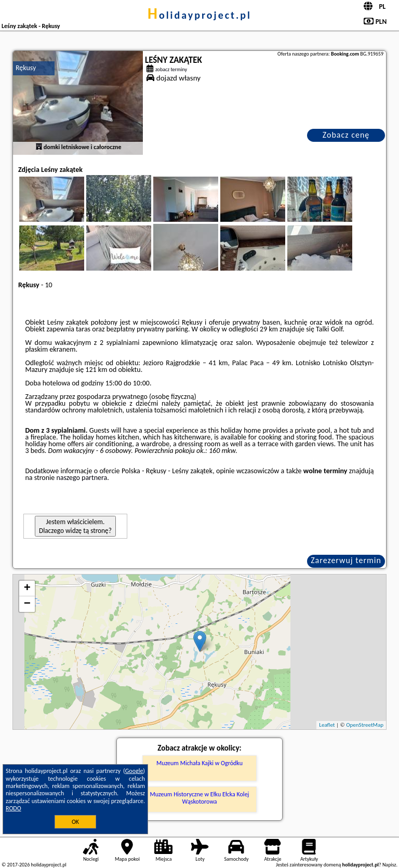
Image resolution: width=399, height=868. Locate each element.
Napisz (389, 865)
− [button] (27, 604)
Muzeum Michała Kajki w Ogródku (199, 763)
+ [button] (27, 589)
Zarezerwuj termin (346, 560)
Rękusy (26, 68)
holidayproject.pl (199, 15)
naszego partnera (82, 478)
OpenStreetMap (365, 725)
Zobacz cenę (346, 135)
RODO (14, 808)
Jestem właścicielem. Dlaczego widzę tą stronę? (75, 526)
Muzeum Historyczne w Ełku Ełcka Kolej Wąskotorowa (200, 798)
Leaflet (327, 725)
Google (134, 771)
